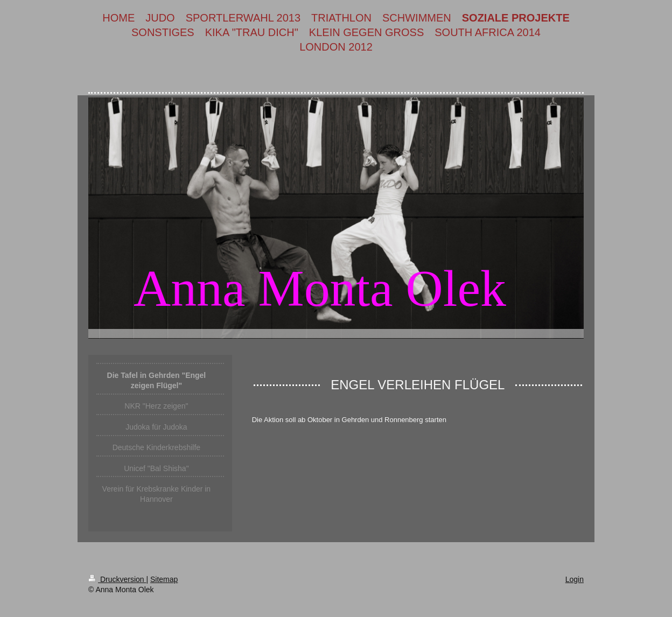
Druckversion (117, 579)
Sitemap (164, 579)
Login (575, 579)
